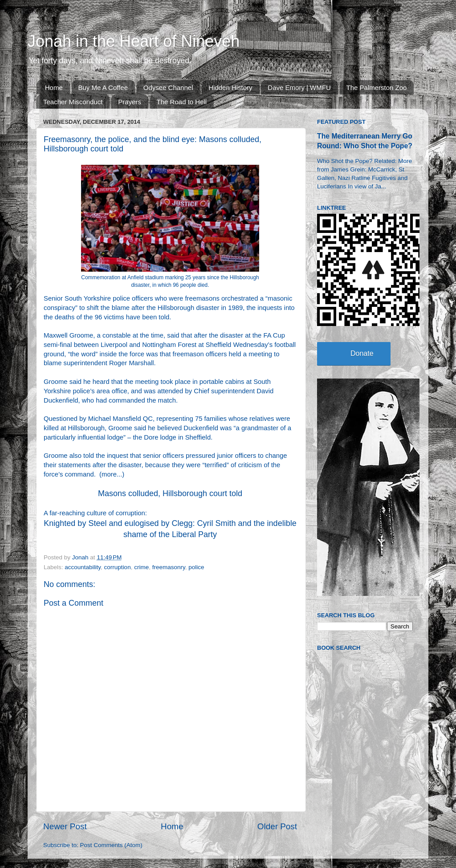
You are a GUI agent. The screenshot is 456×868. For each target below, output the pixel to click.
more (109, 474)
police (196, 567)
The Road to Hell (182, 102)
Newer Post (65, 826)
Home (54, 88)
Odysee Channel (168, 88)
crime (141, 567)
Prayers (130, 102)
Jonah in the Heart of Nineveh (134, 41)
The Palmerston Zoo (377, 88)
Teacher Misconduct (73, 102)
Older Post (277, 826)
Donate (362, 353)
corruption (118, 567)
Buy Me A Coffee (103, 88)
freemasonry (169, 567)
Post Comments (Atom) (111, 845)
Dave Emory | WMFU (299, 88)
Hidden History (230, 88)
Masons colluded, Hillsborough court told (170, 493)
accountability (83, 567)
